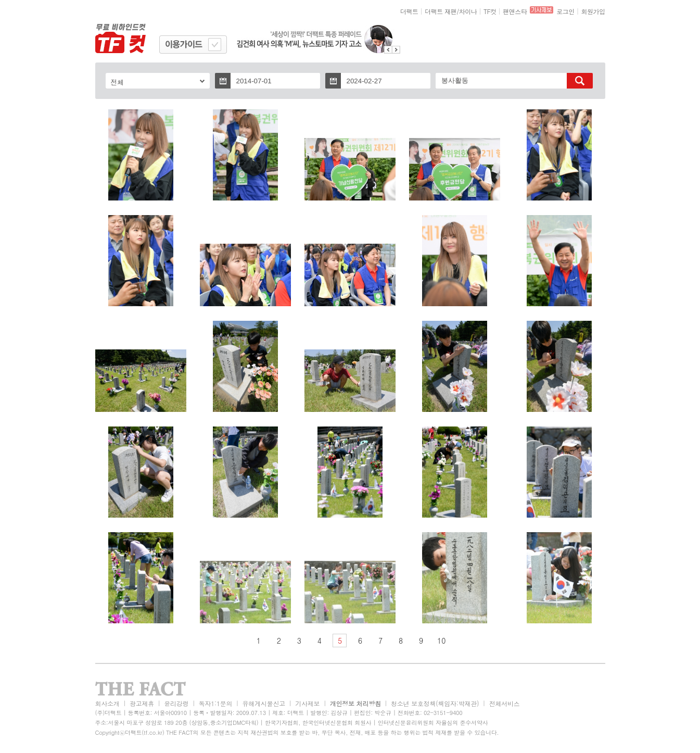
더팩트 (409, 11)
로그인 (565, 11)
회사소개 (107, 703)
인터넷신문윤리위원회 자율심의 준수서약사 (433, 723)
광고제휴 (142, 703)
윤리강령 (176, 703)
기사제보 (307, 703)
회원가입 (593, 11)
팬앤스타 (515, 11)
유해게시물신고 (264, 703)
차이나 (468, 11)
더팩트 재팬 (441, 11)
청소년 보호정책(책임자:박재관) (435, 703)
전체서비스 (505, 703)
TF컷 (490, 11)
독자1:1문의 (216, 703)
